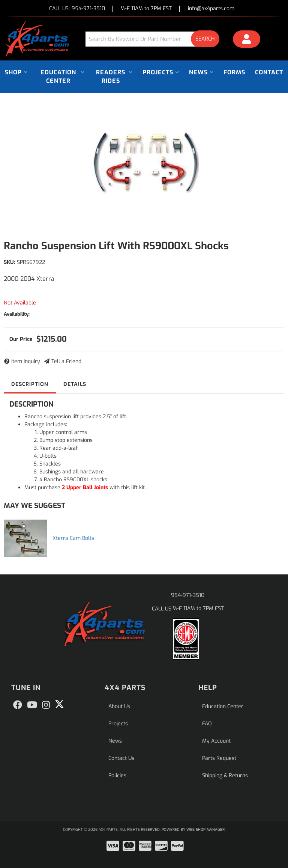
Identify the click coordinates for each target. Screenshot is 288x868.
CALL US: (77, 9)
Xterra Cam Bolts (73, 538)
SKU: (9, 262)
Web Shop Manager (205, 830)
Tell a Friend (66, 361)
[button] (155, 39)
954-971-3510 (188, 595)
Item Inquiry (26, 361)
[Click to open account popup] (247, 40)
